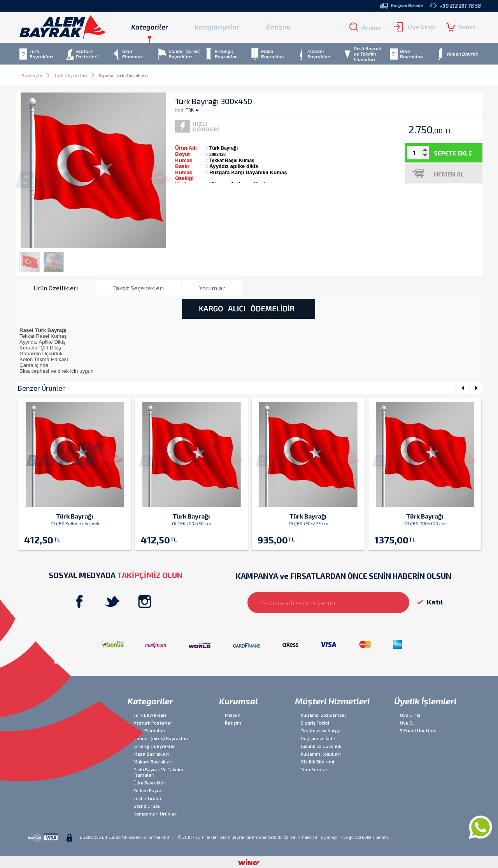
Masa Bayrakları (151, 754)
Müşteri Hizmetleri (332, 701)
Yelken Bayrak (149, 790)
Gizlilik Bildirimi (317, 761)
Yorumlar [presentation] (212, 288)
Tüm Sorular (314, 769)
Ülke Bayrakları (150, 782)
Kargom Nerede (402, 6)
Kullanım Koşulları (321, 754)
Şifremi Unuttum (418, 730)
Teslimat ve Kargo (321, 730)
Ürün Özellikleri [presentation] (56, 288)
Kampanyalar (217, 27)
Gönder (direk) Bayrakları (161, 738)
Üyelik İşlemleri (425, 701)
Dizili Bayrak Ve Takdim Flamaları (158, 772)
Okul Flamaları (149, 730)
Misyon (233, 715)
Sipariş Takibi (315, 723)
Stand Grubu (147, 806)
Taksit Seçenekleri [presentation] (139, 288)
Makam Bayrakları (153, 761)
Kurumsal (238, 701)
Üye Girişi (415, 27)
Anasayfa (32, 75)
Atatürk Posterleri (153, 723)
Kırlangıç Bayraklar (154, 746)
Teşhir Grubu (147, 798)
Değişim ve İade (318, 738)
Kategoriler (150, 701)
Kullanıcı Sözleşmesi (323, 715)
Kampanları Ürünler (155, 814)
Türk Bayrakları (71, 75)
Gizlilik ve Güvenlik (321, 746)
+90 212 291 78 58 (455, 6)
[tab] (56, 288)
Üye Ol (407, 723)
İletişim (278, 27)
